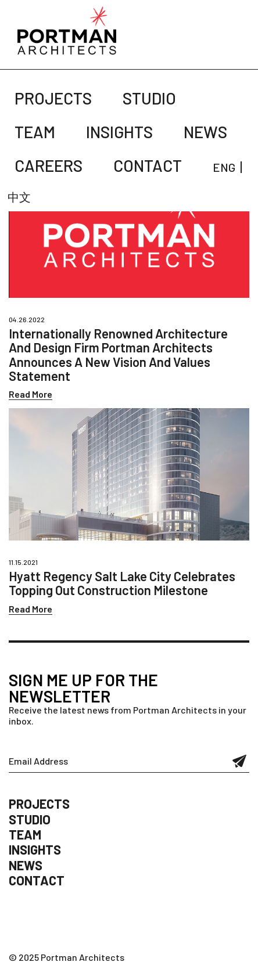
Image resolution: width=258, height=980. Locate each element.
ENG (224, 167)
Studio (149, 98)
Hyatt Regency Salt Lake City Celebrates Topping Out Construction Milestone (122, 583)
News (205, 132)
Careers (49, 165)
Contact (148, 165)
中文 (19, 197)
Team (35, 132)
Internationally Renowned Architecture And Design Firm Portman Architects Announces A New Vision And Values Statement (118, 354)
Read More (31, 394)
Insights (119, 132)
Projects (53, 98)
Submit (240, 761)
